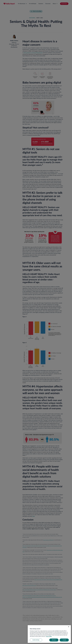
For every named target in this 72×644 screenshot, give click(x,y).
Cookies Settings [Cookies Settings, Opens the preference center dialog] (36, 640)
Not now (54, 640)
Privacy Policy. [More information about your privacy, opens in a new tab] (49, 636)
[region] (49, 634)
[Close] (69, 627)
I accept (64, 640)
